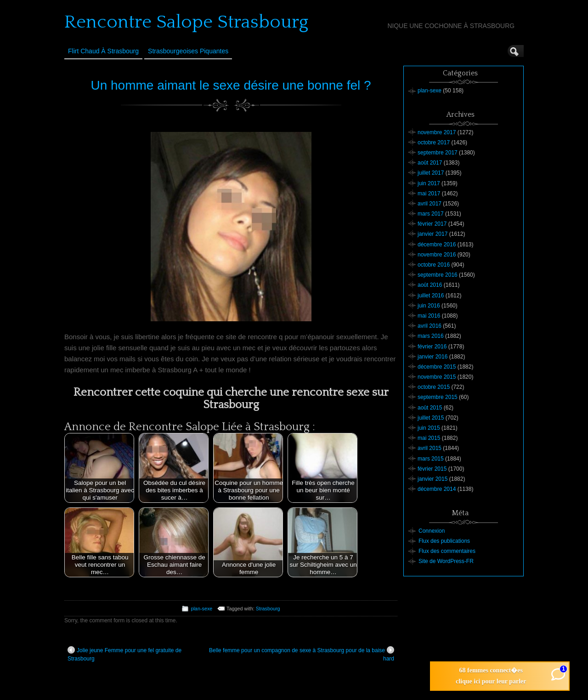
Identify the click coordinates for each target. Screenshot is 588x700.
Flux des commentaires (447, 551)
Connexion (432, 531)
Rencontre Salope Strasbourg (186, 22)
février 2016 (432, 347)
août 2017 (430, 163)
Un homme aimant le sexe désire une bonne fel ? (231, 85)
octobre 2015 (434, 387)
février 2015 (432, 469)
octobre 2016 (434, 265)
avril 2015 (430, 448)
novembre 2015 (437, 377)
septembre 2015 (438, 397)
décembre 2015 (437, 367)
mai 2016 (429, 316)
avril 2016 (430, 326)
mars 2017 (431, 214)
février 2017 (432, 224)
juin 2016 (429, 306)
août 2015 (430, 408)
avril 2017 (430, 204)
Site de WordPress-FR (446, 561)
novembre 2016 (437, 255)
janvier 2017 (433, 234)
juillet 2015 (431, 418)
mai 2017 (429, 193)
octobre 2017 (434, 142)
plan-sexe (201, 609)
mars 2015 (431, 459)
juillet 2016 (431, 296)
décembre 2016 (437, 245)
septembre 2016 (438, 275)
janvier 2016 (433, 357)
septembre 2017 (438, 153)
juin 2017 (429, 183)
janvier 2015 (433, 479)
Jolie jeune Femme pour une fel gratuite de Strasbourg (124, 654)
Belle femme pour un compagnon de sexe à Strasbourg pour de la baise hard (302, 654)
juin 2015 (429, 428)
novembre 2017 (437, 132)
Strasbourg (268, 609)
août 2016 (430, 285)
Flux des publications (444, 541)
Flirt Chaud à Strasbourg (103, 51)
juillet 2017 (431, 173)
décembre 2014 (437, 489)
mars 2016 (431, 336)
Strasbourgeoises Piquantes (188, 51)
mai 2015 (429, 438)
